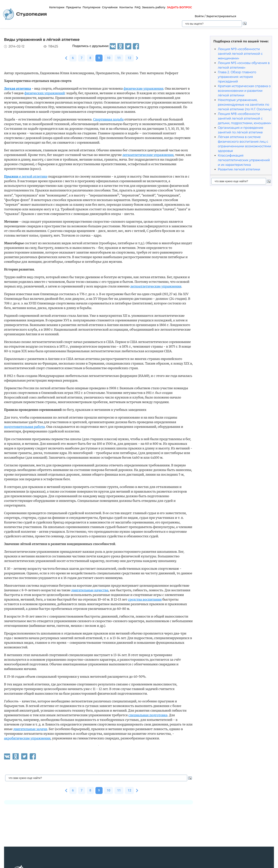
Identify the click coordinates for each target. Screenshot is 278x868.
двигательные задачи (30, 715)
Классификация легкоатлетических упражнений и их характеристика (244, 146)
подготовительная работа (24, 413)
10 (109, 44)
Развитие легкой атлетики (239, 155)
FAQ (137, 7)
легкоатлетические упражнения (148, 141)
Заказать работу (153, 7)
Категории (56, 7)
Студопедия (25, 7)
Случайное (109, 7)
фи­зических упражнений (45, 79)
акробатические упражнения (27, 724)
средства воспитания (145, 586)
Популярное (91, 7)
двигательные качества (90, 576)
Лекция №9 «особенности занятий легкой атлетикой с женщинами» (240, 40)
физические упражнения (143, 75)
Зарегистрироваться (246, 2)
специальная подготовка (148, 701)
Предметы (73, 7)
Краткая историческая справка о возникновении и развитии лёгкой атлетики (244, 77)
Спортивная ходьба (108, 105)
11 (119, 44)
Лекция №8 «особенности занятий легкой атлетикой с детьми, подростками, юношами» (245, 105)
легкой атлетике (26, 163)
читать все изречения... (155, 858)
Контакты (126, 7)
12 (129, 44)
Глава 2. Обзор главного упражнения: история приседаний (237, 63)
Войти (224, 2)
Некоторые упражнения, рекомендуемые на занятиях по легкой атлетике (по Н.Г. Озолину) (245, 91)
